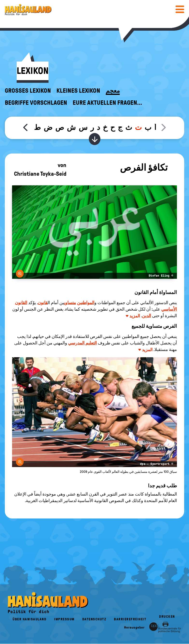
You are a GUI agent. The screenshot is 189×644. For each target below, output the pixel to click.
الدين (147, 316)
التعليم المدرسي (82, 343)
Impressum (64, 619)
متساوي (70, 303)
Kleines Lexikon (78, 91)
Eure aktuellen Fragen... (107, 103)
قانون (43, 303)
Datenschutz (94, 619)
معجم (113, 91)
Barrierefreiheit (130, 619)
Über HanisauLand (29, 619)
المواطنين (86, 303)
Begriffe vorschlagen (36, 103)
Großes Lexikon (28, 91)
